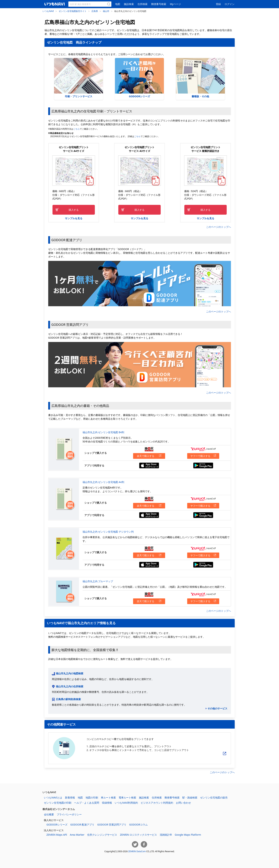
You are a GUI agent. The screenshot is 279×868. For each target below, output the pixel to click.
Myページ (175, 4)
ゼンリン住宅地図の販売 (214, 797)
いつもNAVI (48, 11)
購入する (74, 210)
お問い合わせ (183, 803)
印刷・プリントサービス (79, 78)
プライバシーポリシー (69, 814)
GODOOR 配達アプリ (82, 825)
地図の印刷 (92, 797)
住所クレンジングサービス (102, 835)
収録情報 (107, 803)
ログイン (230, 4)
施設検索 (129, 4)
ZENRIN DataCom (137, 851)
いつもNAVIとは (53, 797)
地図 (118, 4)
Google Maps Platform (188, 835)
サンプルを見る (74, 218)
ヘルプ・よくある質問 (87, 803)
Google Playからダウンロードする (203, 465)
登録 (218, 4)
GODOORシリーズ (139, 78)
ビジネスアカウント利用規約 (157, 803)
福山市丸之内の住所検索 (70, 686)
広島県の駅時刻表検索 (68, 699)
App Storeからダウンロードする (149, 465)
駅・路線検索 (190, 797)
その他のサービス (217, 708)
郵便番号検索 (159, 4)
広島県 (95, 11)
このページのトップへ (219, 227)
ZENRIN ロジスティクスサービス (138, 835)
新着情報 (70, 797)
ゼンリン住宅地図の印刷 (58, 803)
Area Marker (77, 835)
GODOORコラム (138, 825)
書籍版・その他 (200, 78)
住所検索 (143, 4)
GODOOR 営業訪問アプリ (112, 825)
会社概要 (49, 814)
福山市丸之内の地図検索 (70, 673)
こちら (77, 129)
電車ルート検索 (127, 797)
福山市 (106, 11)
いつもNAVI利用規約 (126, 803)
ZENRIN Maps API (57, 835)
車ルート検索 (108, 797)
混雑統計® (166, 835)
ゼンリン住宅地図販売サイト (73, 11)
